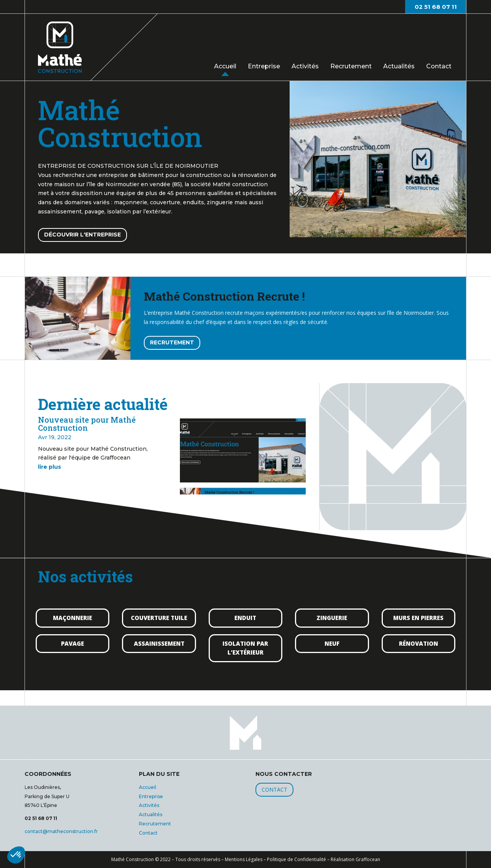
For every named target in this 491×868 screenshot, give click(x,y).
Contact (439, 66)
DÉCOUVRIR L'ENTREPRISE (82, 235)
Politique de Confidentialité (297, 859)
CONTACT (274, 789)
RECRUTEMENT (172, 342)
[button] (16, 855)
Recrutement (351, 66)
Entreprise (264, 66)
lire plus (49, 467)
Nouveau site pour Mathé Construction (87, 424)
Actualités (399, 66)
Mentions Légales (244, 859)
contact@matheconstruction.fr (61, 831)
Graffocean (368, 859)
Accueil (225, 66)
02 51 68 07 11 (436, 7)
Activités (305, 66)
